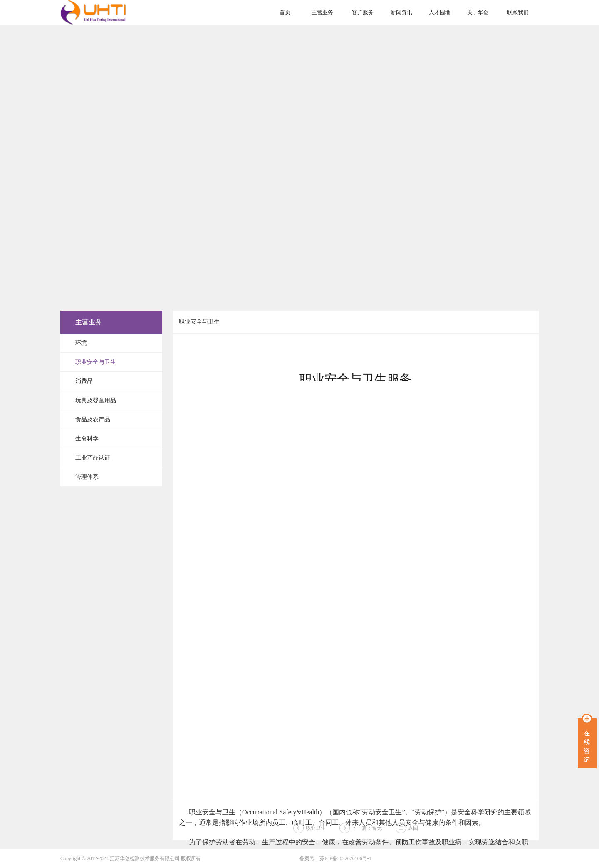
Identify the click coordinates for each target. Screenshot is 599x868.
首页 (285, 12)
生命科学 (87, 439)
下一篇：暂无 (367, 830)
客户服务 (363, 12)
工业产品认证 (93, 458)
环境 (81, 343)
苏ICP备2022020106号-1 (345, 858)
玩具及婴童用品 (96, 400)
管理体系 (87, 477)
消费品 (84, 381)
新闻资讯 (401, 12)
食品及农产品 (93, 419)
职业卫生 (316, 830)
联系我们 (518, 12)
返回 (413, 830)
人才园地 (440, 12)
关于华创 (478, 12)
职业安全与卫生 (96, 362)
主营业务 (322, 12)
